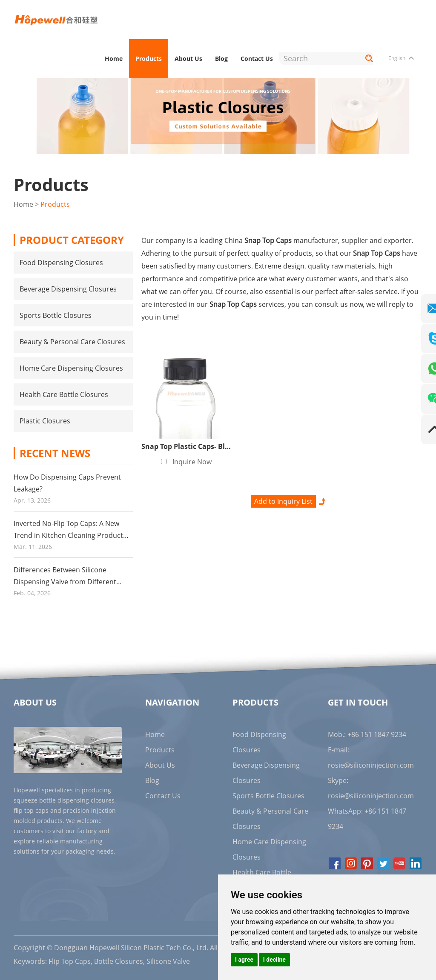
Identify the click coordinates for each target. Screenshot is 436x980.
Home (114, 59)
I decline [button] (274, 960)
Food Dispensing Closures (61, 262)
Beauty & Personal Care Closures (72, 341)
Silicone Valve (168, 961)
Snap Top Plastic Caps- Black (189, 446)
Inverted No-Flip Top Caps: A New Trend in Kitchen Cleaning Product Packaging (68, 535)
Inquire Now (192, 461)
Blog (221, 59)
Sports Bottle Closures (56, 315)
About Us (188, 59)
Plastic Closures (45, 420)
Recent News (55, 453)
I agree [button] (244, 960)
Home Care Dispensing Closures (71, 368)
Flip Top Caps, (70, 961)
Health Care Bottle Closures (64, 394)
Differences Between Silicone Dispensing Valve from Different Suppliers (65, 581)
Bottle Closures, (119, 961)
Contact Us (257, 59)
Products (149, 59)
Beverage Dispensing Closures (68, 289)
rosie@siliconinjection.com (371, 765)
